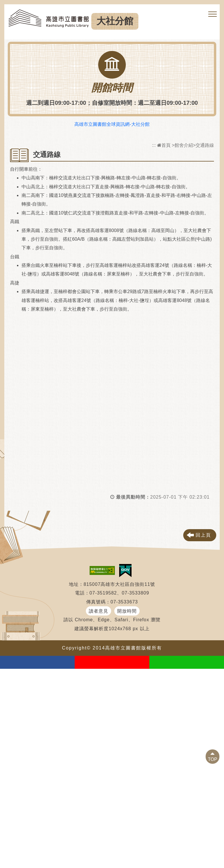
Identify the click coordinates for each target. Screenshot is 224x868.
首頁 (164, 145)
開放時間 (127, 611)
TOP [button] (213, 759)
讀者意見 (99, 611)
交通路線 (205, 145)
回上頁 (203, 535)
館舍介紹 (184, 145)
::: (154, 145)
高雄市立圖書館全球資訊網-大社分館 (112, 124)
